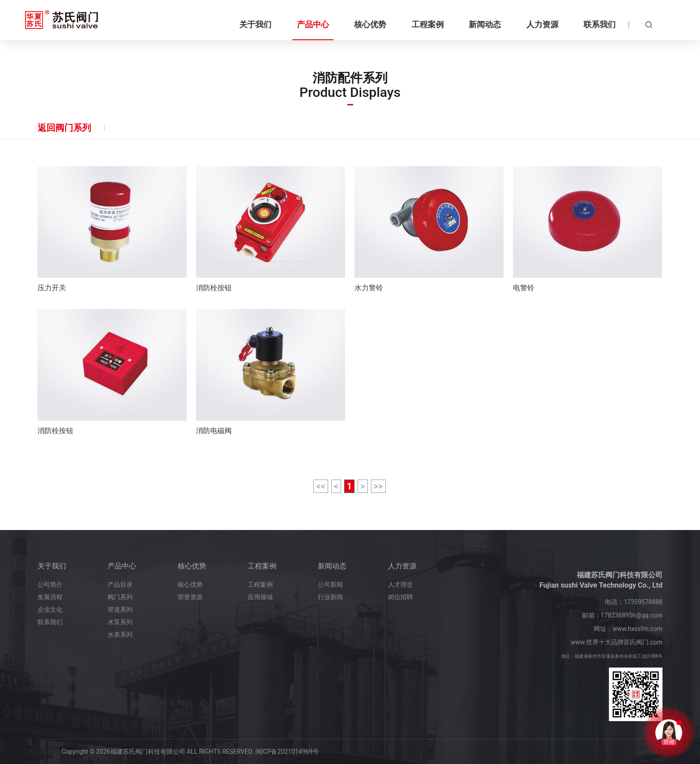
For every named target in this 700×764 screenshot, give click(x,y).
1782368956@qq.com (632, 615)
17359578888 (643, 602)
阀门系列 (120, 597)
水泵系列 (120, 622)
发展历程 (50, 597)
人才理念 (400, 584)
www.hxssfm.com (637, 629)
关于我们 (52, 566)
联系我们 (50, 622)
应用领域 (260, 597)
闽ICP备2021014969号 (287, 751)
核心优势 (192, 566)
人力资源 (402, 566)
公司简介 (50, 584)
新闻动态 (332, 566)
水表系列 (120, 635)
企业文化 (50, 610)
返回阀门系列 (64, 128)
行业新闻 (330, 597)
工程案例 (262, 566)
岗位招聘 (400, 597)
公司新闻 (330, 584)
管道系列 (120, 610)
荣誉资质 (190, 597)
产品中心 (122, 566)
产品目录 (120, 584)
